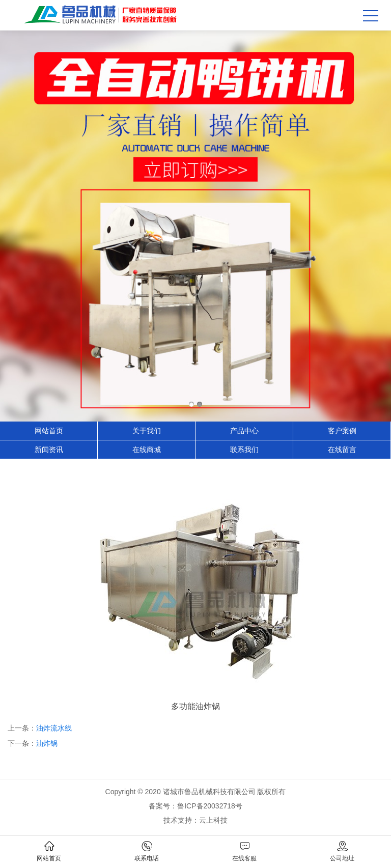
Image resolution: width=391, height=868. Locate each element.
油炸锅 (47, 743)
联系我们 (244, 450)
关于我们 (147, 431)
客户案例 (342, 431)
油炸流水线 (54, 728)
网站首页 (49, 431)
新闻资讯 (49, 450)
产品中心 (244, 431)
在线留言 (342, 450)
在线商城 (147, 450)
